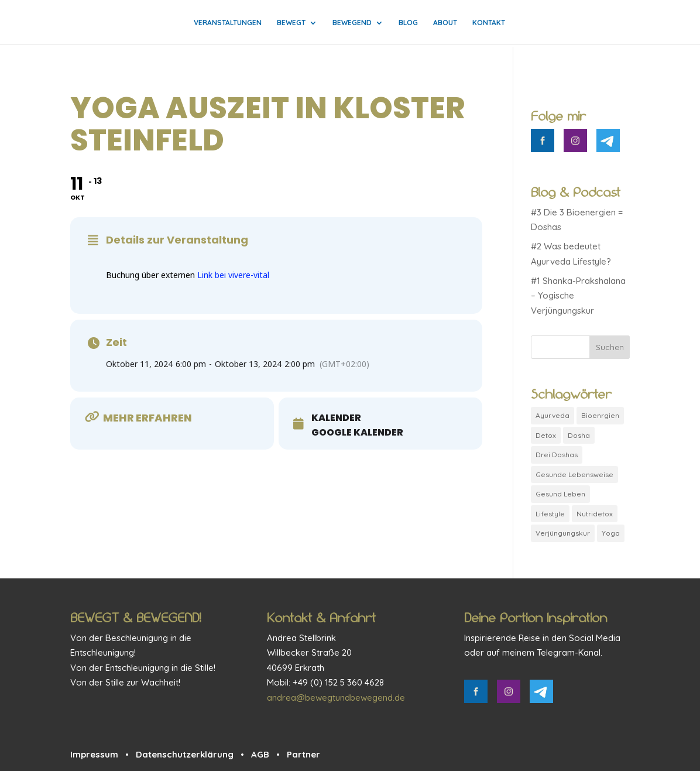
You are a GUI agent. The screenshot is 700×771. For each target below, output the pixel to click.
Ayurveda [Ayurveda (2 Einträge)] (553, 415)
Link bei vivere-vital (233, 275)
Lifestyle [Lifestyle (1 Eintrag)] (550, 514)
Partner (303, 754)
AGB (260, 754)
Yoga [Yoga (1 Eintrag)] (611, 533)
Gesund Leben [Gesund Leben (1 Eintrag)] (560, 494)
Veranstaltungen (228, 23)
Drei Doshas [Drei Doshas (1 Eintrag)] (557, 455)
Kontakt (489, 23)
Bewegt (291, 23)
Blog (408, 23)
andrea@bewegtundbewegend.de (336, 698)
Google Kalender (357, 433)
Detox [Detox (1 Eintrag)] (546, 435)
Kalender (336, 418)
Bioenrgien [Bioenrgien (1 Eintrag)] (600, 415)
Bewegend (352, 23)
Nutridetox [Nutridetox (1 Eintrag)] (595, 514)
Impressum (94, 754)
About (445, 23)
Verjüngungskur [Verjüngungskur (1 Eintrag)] (563, 533)
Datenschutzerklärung (185, 754)
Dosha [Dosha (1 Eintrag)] (579, 435)
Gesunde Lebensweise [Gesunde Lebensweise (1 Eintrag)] (574, 474)
